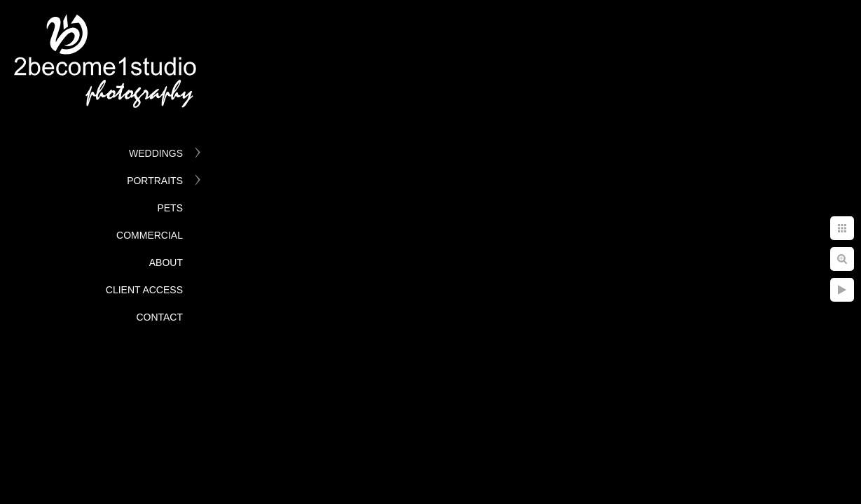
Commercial (150, 235)
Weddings (156, 153)
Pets (170, 208)
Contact (159, 317)
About (166, 262)
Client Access (144, 290)
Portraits (155, 181)
